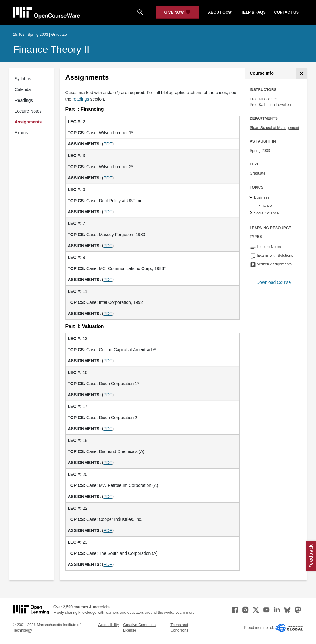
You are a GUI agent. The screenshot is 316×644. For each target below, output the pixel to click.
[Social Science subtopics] (252, 213)
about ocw (220, 12)
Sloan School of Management (274, 128)
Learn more (185, 613)
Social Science (266, 213)
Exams (21, 133)
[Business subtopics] (252, 198)
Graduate (258, 173)
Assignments (28, 122)
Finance (265, 206)
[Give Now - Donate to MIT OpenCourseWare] (178, 12)
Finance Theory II (51, 49)
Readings (24, 100)
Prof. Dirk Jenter (263, 99)
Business (262, 197)
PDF (108, 144)
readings (81, 99)
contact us (287, 12)
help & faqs (253, 12)
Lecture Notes (28, 111)
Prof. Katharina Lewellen (270, 105)
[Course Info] (301, 74)
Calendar (24, 89)
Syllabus (23, 79)
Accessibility (108, 625)
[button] (274, 283)
